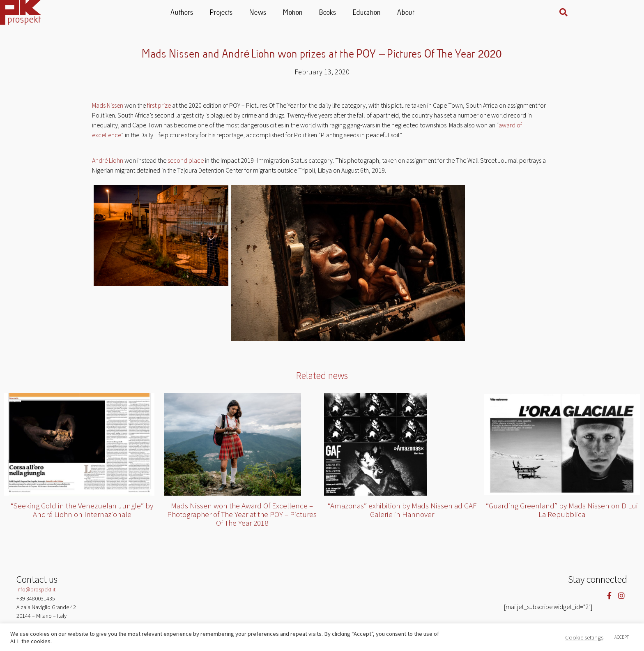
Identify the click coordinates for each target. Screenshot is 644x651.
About (435, 13)
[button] (618, 12)
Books (356, 13)
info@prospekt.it (36, 589)
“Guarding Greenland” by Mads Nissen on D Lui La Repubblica (562, 510)
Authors (211, 13)
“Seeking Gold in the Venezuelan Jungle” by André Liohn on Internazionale (82, 510)
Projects (250, 13)
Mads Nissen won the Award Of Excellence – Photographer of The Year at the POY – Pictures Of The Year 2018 (242, 514)
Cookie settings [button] (584, 637)
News (287, 13)
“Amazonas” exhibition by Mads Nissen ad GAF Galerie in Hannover (402, 510)
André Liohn (108, 160)
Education (396, 13)
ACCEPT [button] (622, 637)
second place (186, 160)
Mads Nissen (108, 105)
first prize (159, 105)
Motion (322, 13)
